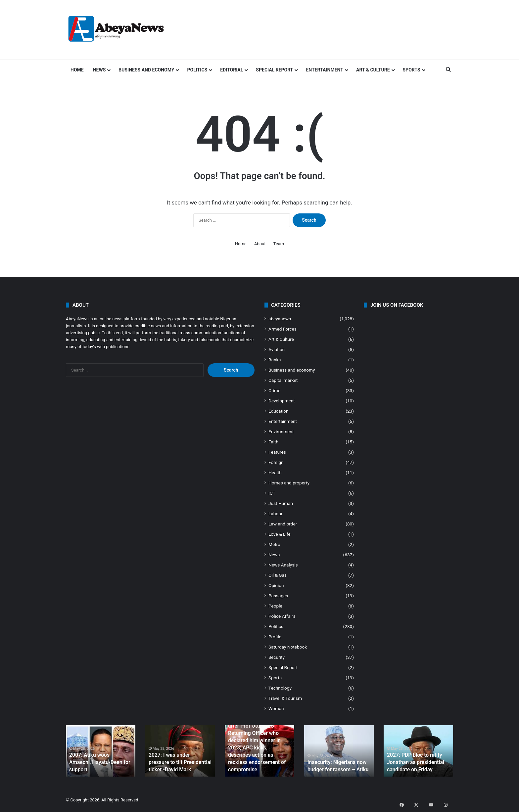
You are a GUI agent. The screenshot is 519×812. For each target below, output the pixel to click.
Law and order (283, 524)
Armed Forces (283, 329)
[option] (101, 751)
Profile (275, 637)
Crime (274, 390)
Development (282, 401)
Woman (276, 708)
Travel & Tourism (285, 698)
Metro (274, 544)
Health (275, 473)
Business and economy (146, 70)
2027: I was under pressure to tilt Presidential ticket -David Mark (179, 763)
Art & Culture (373, 70)
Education (279, 411)
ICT (272, 493)
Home (77, 70)
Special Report (274, 70)
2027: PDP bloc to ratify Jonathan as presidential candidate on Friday (412, 763)
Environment (281, 431)
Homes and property (289, 483)
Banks (275, 360)
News (99, 70)
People (275, 606)
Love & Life (280, 534)
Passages (278, 596)
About (260, 244)
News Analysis (283, 565)
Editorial (232, 70)
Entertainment (324, 70)
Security (277, 657)
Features (277, 452)
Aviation (277, 349)
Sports (412, 70)
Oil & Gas (278, 575)
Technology (280, 688)
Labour (275, 514)
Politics (197, 70)
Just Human (281, 503)
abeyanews (280, 319)
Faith (273, 442)
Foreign (276, 462)
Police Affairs (282, 616)
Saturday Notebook (288, 647)
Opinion (276, 585)
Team (279, 244)
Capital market (283, 380)
